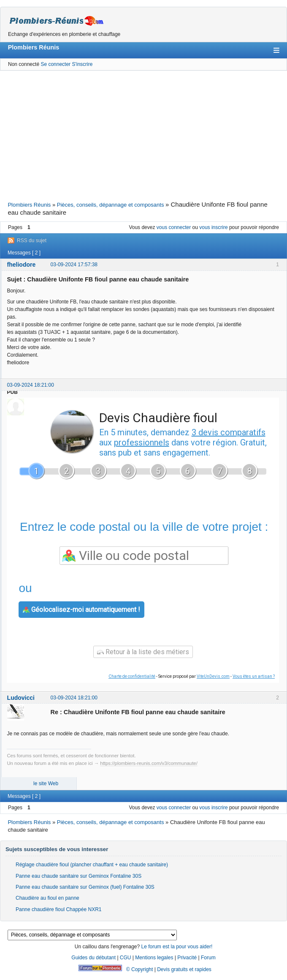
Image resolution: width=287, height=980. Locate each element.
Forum (208, 958)
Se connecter (56, 64)
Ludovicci (21, 698)
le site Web (46, 783)
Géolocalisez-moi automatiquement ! (81, 610)
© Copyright (140, 969)
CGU (126, 958)
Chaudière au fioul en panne (47, 898)
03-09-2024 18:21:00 (30, 385)
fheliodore (22, 265)
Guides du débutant (93, 958)
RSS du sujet (32, 240)
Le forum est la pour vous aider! (177, 947)
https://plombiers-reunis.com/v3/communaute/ (149, 763)
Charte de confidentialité (132, 676)
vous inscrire (213, 227)
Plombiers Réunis (34, 47)
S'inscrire (82, 64)
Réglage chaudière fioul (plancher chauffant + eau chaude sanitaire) (92, 865)
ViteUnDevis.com (213, 676)
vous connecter (174, 227)
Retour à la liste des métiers (143, 652)
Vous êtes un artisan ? (254, 676)
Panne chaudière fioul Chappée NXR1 (58, 909)
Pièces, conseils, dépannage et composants (111, 205)
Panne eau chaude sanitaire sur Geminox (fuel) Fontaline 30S (85, 887)
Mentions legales (154, 958)
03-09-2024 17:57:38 (74, 265)
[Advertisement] (143, 135)
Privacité (187, 958)
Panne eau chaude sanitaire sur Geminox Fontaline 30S (79, 876)
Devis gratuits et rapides (184, 969)
